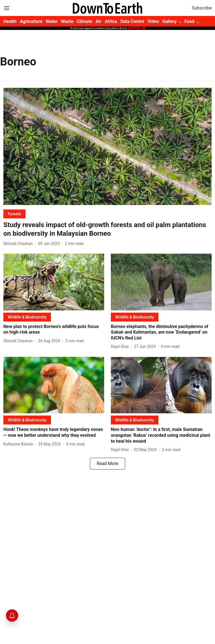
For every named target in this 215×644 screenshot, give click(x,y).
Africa (111, 21)
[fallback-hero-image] (107, 146)
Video (153, 21)
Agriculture (31, 21)
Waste (67, 21)
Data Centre (132, 21)
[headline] (107, 229)
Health (10, 21)
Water (52, 21)
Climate (84, 21)
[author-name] (19, 244)
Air (99, 21)
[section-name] (14, 214)
